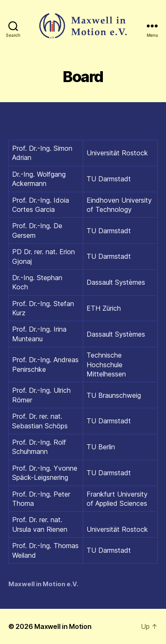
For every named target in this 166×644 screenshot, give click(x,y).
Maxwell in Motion (63, 626)
